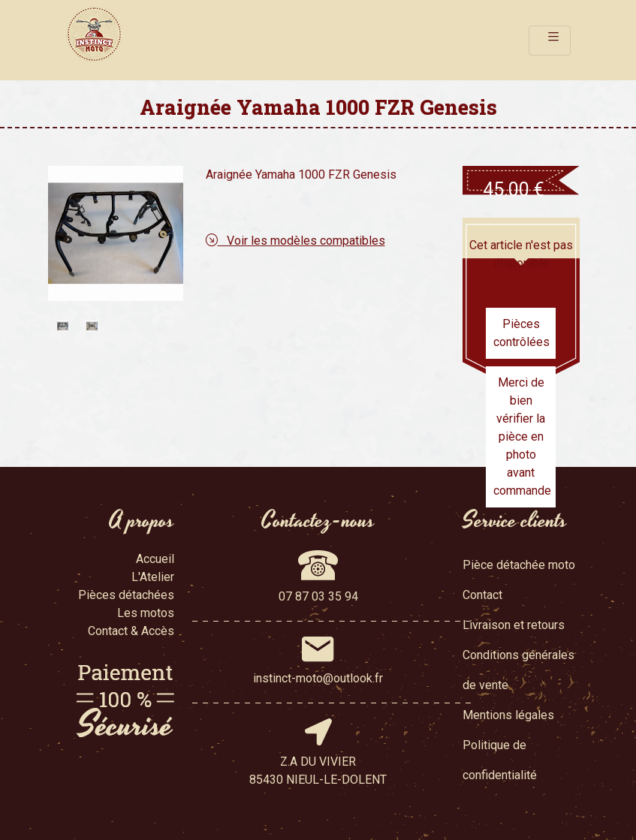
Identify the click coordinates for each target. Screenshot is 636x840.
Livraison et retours (514, 625)
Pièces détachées (126, 595)
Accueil (155, 559)
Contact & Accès (131, 631)
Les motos (146, 613)
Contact (482, 595)
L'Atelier (153, 577)
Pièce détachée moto (519, 565)
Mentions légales (508, 715)
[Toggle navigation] (550, 41)
